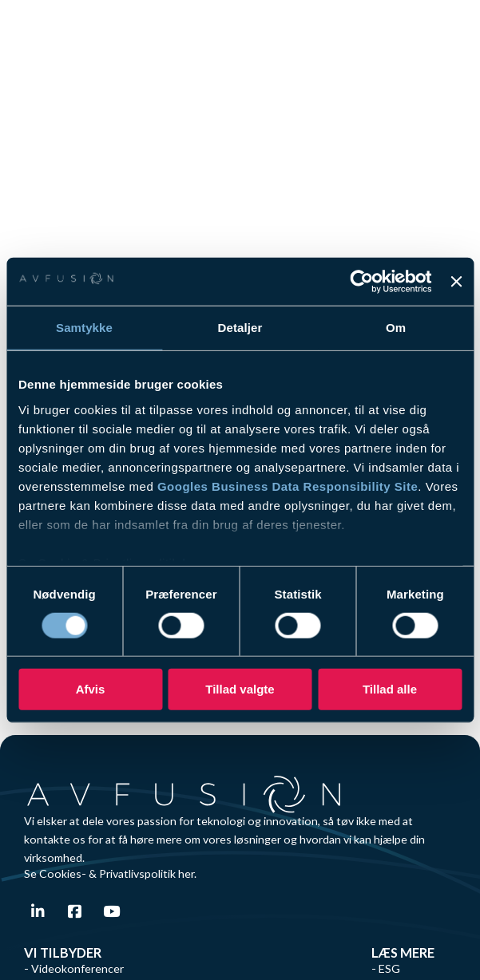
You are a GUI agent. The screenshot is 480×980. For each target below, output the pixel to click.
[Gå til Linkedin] (38, 912)
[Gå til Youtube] (111, 912)
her (186, 873)
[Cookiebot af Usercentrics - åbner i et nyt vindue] (362, 282)
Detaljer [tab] (240, 328)
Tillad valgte (240, 689)
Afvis (91, 689)
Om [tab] (396, 328)
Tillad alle (390, 689)
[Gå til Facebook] (75, 912)
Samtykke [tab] (84, 328)
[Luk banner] (456, 282)
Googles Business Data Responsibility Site (288, 486)
